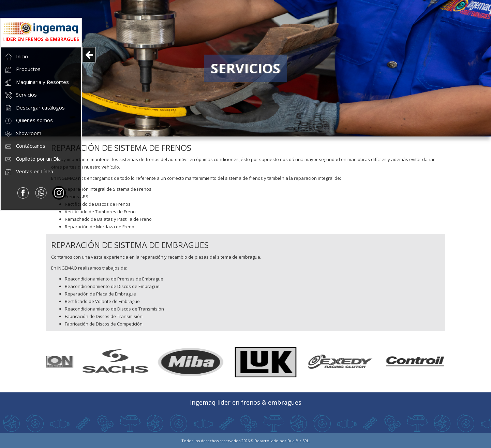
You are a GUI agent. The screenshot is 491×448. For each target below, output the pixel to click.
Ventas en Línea (29, 172)
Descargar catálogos (34, 108)
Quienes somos (28, 121)
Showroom (23, 134)
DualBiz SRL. (299, 441)
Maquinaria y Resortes (36, 82)
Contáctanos (25, 147)
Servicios (20, 95)
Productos (22, 70)
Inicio (16, 57)
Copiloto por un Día (32, 159)
